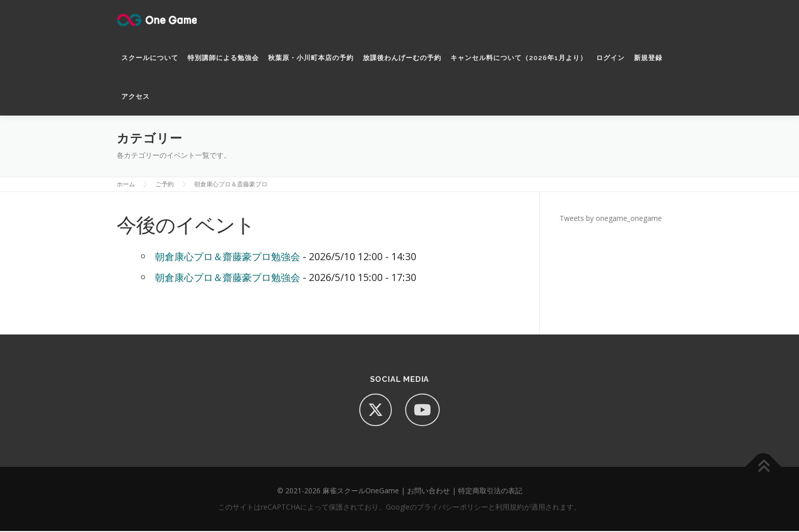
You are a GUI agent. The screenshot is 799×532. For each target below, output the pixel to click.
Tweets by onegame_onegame (611, 219)
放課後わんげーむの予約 (402, 58)
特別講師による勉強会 (223, 58)
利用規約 (510, 508)
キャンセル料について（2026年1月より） (519, 58)
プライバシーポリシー (452, 508)
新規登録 (648, 58)
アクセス (136, 96)
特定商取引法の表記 (490, 492)
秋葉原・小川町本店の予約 (311, 58)
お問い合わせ (429, 492)
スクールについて (150, 58)
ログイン (610, 58)
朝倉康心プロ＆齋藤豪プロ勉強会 (228, 257)
